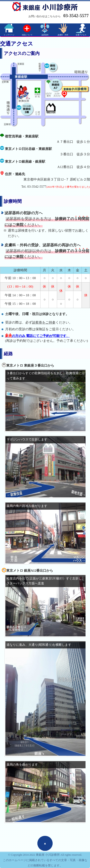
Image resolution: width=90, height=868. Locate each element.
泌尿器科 (45, 35)
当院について (27, 35)
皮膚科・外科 (63, 35)
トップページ (9, 35)
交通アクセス (81, 35)
